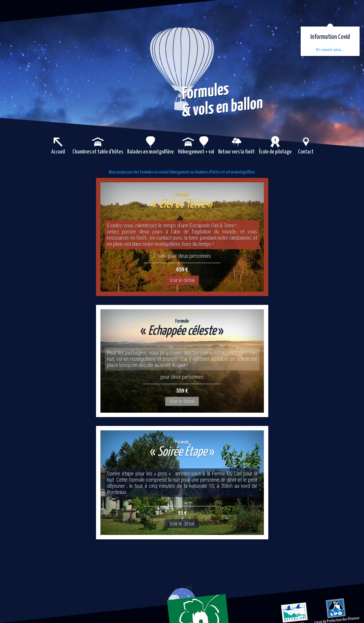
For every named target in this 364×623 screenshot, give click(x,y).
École (275, 151)
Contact (306, 151)
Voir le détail (182, 281)
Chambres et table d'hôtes (98, 151)
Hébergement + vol (196, 151)
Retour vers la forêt (236, 151)
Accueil (58, 151)
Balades (150, 151)
